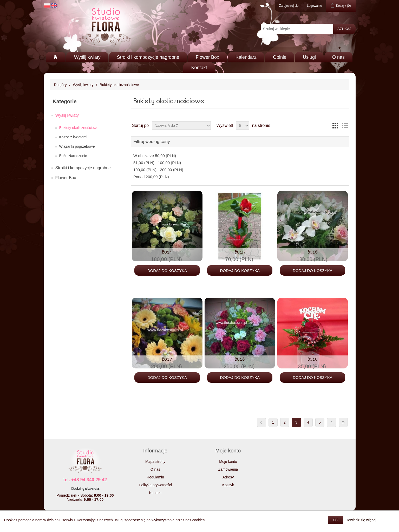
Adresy (228, 477)
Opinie (280, 57)
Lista (345, 126)
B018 (240, 359)
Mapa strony (155, 462)
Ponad (151, 177)
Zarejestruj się (289, 6)
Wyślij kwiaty (87, 57)
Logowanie (315, 6)
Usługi (309, 57)
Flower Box (207, 57)
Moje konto (228, 462)
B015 (240, 252)
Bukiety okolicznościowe (79, 128)
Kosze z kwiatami (73, 137)
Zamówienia (228, 469)
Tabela (335, 126)
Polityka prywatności (155, 485)
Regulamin (155, 477)
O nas (338, 57)
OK (335, 520)
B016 (313, 252)
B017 (167, 359)
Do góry (60, 85)
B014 (167, 252)
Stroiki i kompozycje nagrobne (148, 57)
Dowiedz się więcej (361, 520)
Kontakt (199, 68)
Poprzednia (261, 422)
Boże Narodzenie (73, 156)
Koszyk (228, 485)
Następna (332, 422)
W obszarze (155, 156)
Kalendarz (246, 57)
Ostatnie (343, 422)
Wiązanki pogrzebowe (77, 146)
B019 (313, 359)
